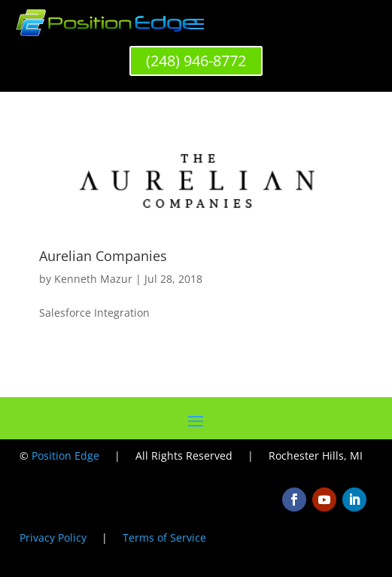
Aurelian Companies (103, 256)
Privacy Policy (53, 538)
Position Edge (65, 456)
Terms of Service (164, 538)
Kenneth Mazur (93, 279)
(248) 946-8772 (196, 61)
